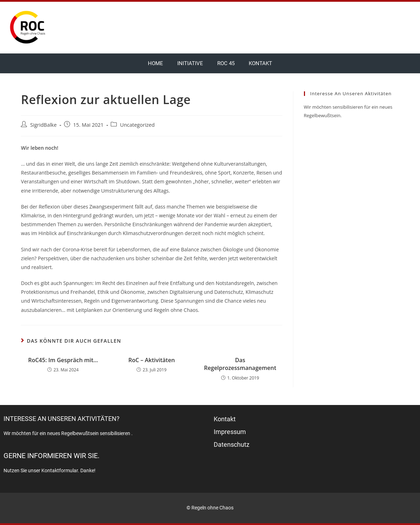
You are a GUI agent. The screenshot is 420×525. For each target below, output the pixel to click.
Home (156, 63)
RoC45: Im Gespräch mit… (63, 360)
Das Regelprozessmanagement (240, 364)
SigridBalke (43, 125)
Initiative (190, 63)
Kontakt (260, 63)
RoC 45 (226, 63)
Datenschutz (232, 445)
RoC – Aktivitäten (152, 360)
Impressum (230, 432)
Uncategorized (137, 125)
